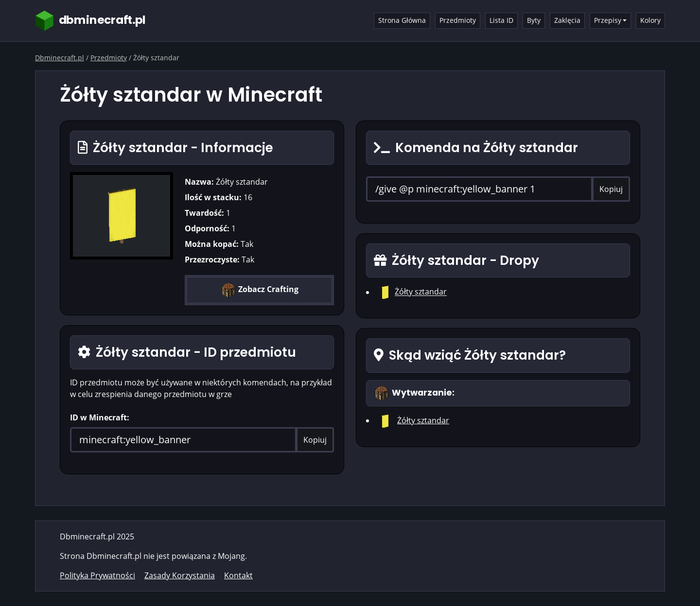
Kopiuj (315, 440)
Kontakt (238, 575)
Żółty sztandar (421, 292)
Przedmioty (458, 20)
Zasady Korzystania (180, 575)
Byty (534, 20)
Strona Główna (402, 20)
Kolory (650, 20)
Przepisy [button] (608, 20)
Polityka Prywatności (97, 575)
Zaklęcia (567, 20)
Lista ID (501, 20)
